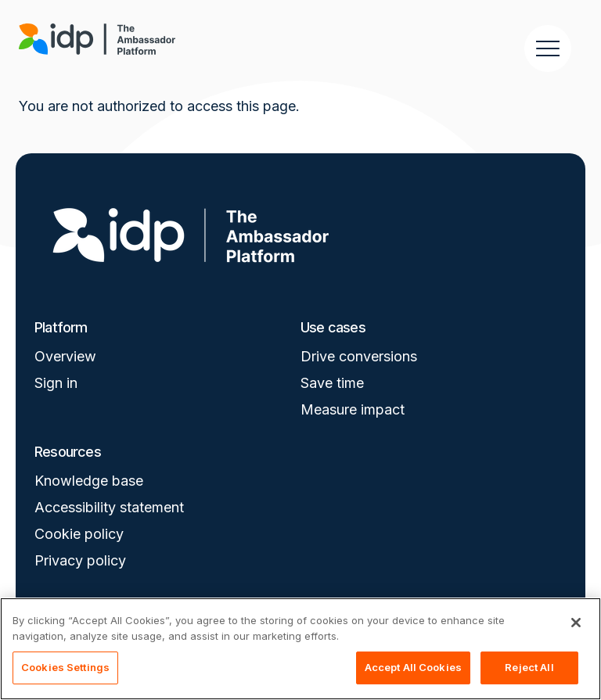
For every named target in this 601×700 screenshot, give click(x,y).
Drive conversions (359, 356)
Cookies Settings (65, 667)
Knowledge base (89, 481)
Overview (65, 356)
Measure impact (353, 409)
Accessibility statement (109, 507)
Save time (332, 383)
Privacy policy (80, 560)
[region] (300, 649)
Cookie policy (79, 534)
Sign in (56, 383)
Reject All (529, 667)
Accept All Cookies (413, 667)
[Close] (576, 623)
